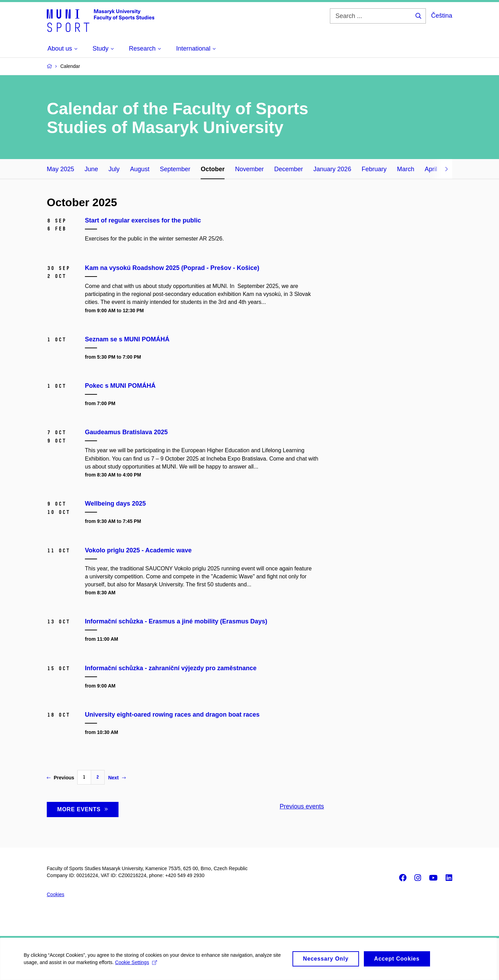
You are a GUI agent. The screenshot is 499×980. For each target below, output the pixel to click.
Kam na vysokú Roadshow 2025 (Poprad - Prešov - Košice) (172, 268)
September (175, 169)
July (114, 169)
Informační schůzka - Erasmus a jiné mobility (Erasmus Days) (176, 621)
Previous (60, 778)
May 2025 (60, 169)
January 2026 (332, 169)
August (140, 169)
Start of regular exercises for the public (143, 220)
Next (117, 778)
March (405, 169)
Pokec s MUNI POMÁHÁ (120, 386)
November (249, 169)
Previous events (302, 806)
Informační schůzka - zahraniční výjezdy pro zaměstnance (171, 668)
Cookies (56, 894)
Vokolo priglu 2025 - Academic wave (138, 550)
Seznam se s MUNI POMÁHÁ (127, 339)
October (213, 169)
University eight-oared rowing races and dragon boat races (172, 715)
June (91, 169)
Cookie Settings (137, 966)
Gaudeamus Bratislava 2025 (126, 432)
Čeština (442, 16)
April (431, 169)
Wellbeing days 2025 (115, 504)
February (374, 169)
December (288, 169)
